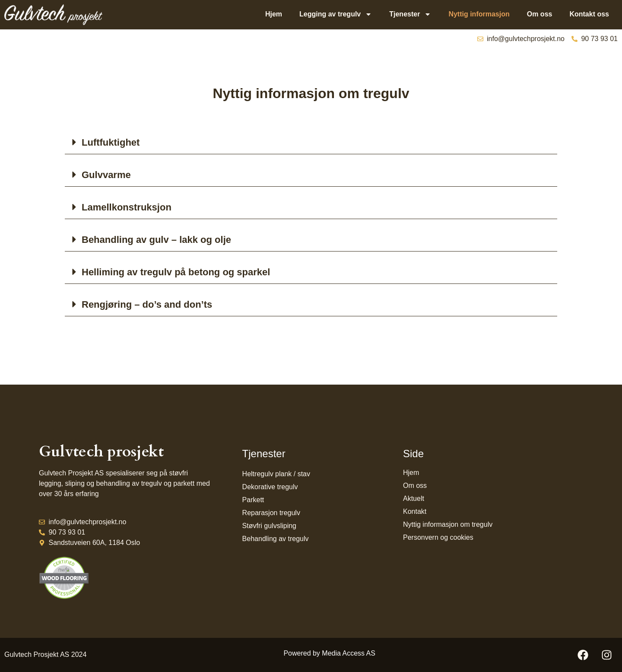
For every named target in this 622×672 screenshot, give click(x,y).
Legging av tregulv (336, 14)
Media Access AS (349, 653)
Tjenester (410, 14)
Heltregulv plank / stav (276, 474)
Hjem (274, 14)
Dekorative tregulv (270, 487)
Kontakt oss (589, 14)
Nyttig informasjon (479, 14)
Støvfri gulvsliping (269, 526)
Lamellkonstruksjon (127, 207)
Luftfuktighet (111, 142)
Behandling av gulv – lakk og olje (156, 240)
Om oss (540, 14)
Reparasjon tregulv (271, 513)
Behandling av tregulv (276, 539)
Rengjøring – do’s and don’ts (147, 304)
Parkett (253, 500)
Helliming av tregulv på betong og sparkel (176, 272)
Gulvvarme (106, 175)
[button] (311, 142)
